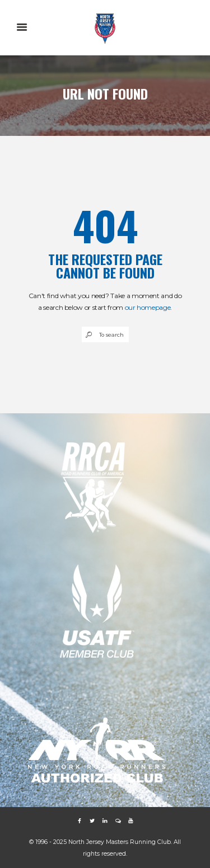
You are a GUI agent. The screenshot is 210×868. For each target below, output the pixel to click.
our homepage (148, 307)
